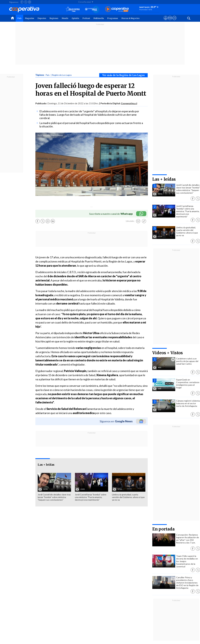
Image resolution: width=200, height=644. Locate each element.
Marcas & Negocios (130, 18)
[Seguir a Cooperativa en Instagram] (30, 2)
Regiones (54, 18)
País (19, 18)
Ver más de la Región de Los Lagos (123, 75)
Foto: (40, 135)
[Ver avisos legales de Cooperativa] (166, 21)
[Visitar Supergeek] (174, 21)
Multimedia (99, 18)
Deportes (42, 18)
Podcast (86, 18)
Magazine (30, 18)
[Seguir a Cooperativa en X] (26, 2)
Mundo (65, 18)
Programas (113, 18)
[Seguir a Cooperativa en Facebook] (22, 2)
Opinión (75, 18)
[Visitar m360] (170, 21)
